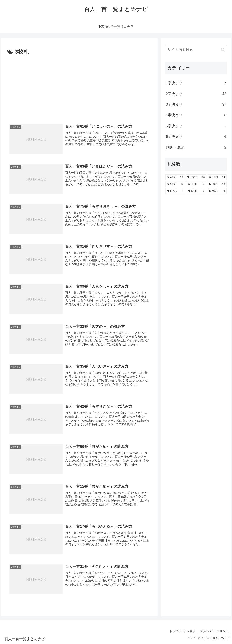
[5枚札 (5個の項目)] (217, 191)
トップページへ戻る (182, 631)
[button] (223, 50)
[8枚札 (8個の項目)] (175, 191)
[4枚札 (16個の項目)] (175, 177)
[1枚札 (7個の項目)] (196, 191)
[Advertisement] (79, 87)
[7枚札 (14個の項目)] (217, 177)
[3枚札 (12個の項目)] (175, 184)
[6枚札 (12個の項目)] (196, 184)
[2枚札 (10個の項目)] (217, 184)
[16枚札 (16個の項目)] (196, 177)
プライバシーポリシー (214, 631)
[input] (196, 50)
